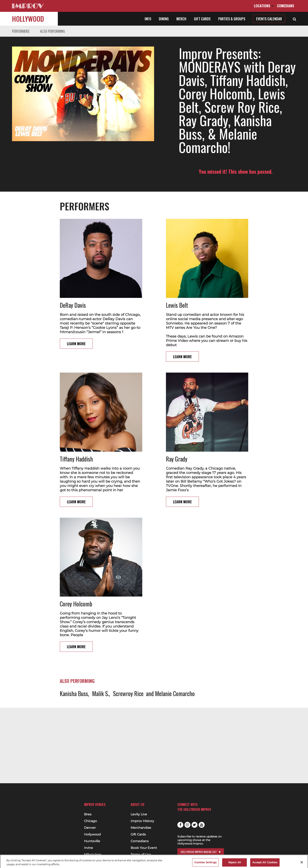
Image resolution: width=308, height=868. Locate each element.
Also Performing (52, 31)
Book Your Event (144, 848)
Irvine (88, 848)
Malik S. (101, 693)
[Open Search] (294, 19)
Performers (21, 31)
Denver (90, 828)
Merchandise (141, 828)
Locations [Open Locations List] (264, 6)
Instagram (187, 825)
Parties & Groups (232, 19)
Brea (88, 814)
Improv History (142, 821)
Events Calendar (269, 19)
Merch (181, 19)
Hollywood (28, 19)
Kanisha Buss (74, 693)
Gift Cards (202, 19)
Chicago (90, 821)
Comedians (286, 6)
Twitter (195, 825)
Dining (164, 19)
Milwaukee (93, 855)
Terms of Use (141, 855)
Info (148, 19)
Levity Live (139, 814)
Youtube (202, 825)
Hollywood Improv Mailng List (199, 852)
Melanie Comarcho (175, 693)
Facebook (180, 825)
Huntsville (92, 841)
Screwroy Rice (128, 693)
